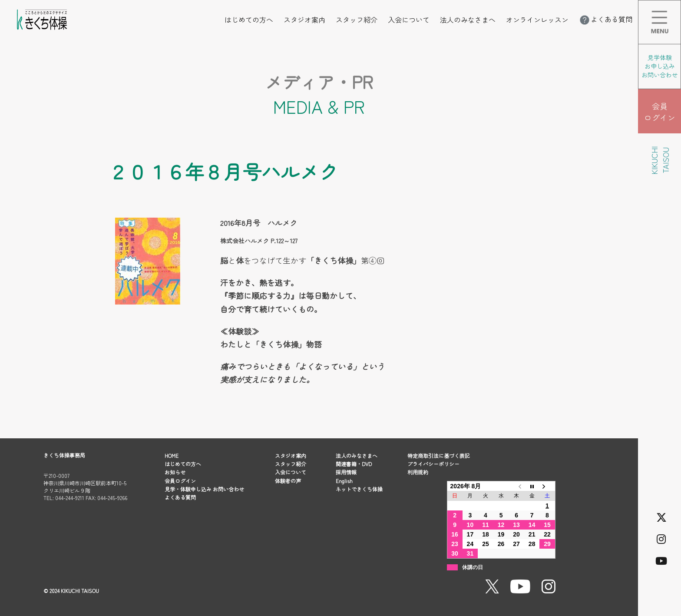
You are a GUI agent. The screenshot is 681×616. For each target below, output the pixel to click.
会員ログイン (180, 481)
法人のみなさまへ (468, 20)
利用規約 (418, 472)
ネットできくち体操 (359, 489)
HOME (172, 455)
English (344, 481)
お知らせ (175, 472)
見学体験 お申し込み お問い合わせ (660, 66)
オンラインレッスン (537, 20)
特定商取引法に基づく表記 (439, 455)
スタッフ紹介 (357, 20)
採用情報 (346, 472)
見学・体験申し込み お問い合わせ (204, 489)
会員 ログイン (660, 112)
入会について (409, 20)
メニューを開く (681, 6)
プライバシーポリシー (433, 464)
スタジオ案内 (304, 20)
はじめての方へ (249, 20)
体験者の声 (288, 481)
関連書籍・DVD (354, 464)
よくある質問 (605, 19)
